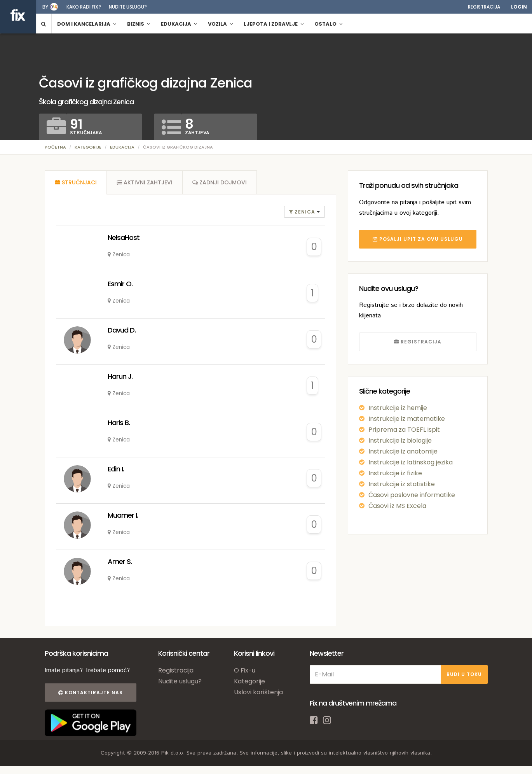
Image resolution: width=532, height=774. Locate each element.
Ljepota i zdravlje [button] (274, 24)
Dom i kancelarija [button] (87, 24)
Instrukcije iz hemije (398, 408)
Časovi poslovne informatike (412, 495)
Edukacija (122, 147)
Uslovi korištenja (258, 692)
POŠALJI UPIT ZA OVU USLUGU (418, 239)
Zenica (303, 212)
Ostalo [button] (328, 24)
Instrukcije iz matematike (407, 419)
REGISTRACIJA (418, 342)
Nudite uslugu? (128, 7)
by (45, 7)
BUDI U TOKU (464, 674)
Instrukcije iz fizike (395, 473)
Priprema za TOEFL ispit (404, 430)
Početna (55, 147)
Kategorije (88, 147)
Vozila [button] (220, 24)
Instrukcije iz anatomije (403, 451)
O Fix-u (245, 670)
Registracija (484, 7)
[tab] (76, 182)
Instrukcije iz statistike (402, 484)
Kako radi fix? (84, 7)
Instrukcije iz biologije (400, 440)
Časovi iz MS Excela (397, 506)
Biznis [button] (139, 24)
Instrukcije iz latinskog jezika (411, 462)
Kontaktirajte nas (91, 693)
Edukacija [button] (179, 24)
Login (519, 7)
